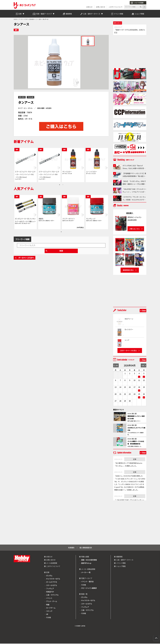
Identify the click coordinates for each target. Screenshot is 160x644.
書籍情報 (119, 557)
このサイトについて (116, 7)
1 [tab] (60, 185)
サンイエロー (67, 172)
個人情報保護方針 (86, 548)
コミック (49, 611)
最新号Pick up (86, 563)
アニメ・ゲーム (52, 602)
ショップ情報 (121, 567)
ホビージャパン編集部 (89, 588)
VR (47, 615)
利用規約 (71, 548)
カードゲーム (51, 608)
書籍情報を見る (128, 271)
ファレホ (30, 98)
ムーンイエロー (92, 172)
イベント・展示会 (87, 582)
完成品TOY (50, 592)
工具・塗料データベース (125, 560)
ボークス (22, 98)
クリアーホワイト (69, 219)
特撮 (48, 605)
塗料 (16, 30)
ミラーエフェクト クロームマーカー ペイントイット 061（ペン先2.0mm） (25, 175)
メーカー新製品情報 (88, 570)
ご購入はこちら (134, 229)
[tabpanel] (26, 165)
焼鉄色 (41, 219)
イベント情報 (121, 563)
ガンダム (49, 576)
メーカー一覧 (86, 573)
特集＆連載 (85, 557)
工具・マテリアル (52, 595)
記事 (135, 460)
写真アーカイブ (87, 579)
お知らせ (89, 7)
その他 (49, 618)
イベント (49, 599)
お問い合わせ (101, 7)
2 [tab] (63, 185)
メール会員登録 (52, 563)
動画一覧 (84, 594)
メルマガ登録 (137, 3)
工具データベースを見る (128, 351)
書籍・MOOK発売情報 (89, 560)
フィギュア (50, 589)
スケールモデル (52, 586)
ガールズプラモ (52, 582)
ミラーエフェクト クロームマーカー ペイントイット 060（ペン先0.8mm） (49, 175)
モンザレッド (91, 219)
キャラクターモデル (53, 579)
